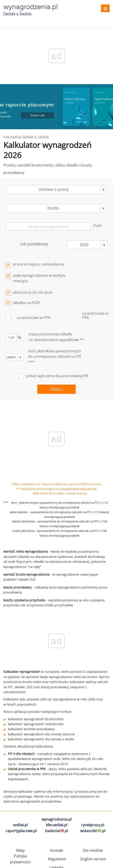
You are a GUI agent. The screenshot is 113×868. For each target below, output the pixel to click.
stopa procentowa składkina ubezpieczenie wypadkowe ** (56, 337)
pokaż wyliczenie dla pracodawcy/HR (57, 376)
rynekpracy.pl (93, 825)
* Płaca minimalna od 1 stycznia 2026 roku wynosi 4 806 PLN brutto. (57, 484)
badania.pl (57, 831)
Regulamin (57, 859)
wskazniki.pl (93, 831)
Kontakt (57, 850)
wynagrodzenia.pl (57, 819)
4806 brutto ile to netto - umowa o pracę (60, 493)
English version (93, 859)
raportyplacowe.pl (21, 831)
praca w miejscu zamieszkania (38, 264)
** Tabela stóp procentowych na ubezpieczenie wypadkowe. (56, 489)
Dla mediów (93, 850)
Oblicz (57, 389)
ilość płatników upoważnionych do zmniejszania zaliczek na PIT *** (55, 357)
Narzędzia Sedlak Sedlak (26, 137)
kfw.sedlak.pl (57, 825)
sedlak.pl (20, 825)
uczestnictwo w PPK (34, 318)
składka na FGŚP (27, 303)
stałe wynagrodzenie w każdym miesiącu (39, 278)
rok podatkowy (34, 244)
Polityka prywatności (20, 859)
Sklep (20, 850)
